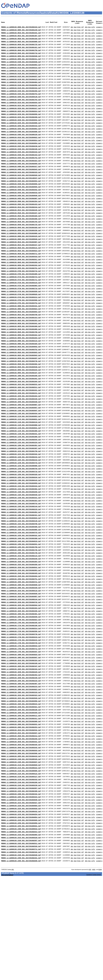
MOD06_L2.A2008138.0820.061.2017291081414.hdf (21, 354)
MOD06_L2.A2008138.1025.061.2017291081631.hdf (21, 435)
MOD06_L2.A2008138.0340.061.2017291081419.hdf (21, 172)
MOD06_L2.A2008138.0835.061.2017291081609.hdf (21, 364)
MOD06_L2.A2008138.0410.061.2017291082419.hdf (21, 191)
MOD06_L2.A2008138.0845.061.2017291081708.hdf (21, 370)
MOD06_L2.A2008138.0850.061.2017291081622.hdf (21, 374)
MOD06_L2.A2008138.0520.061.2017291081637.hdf (21, 237)
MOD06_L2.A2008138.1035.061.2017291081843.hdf (21, 442)
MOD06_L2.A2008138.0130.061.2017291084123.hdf (21, 87)
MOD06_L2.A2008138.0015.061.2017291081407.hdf (21, 38)
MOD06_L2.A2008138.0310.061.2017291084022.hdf (21, 152)
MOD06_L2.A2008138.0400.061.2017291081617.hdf (21, 185)
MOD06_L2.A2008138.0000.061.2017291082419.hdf (21, 29)
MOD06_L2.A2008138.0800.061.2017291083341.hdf (21, 341)
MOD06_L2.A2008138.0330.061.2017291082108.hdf (21, 165)
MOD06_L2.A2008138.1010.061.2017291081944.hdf (21, 426)
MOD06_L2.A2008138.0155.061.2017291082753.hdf (21, 104)
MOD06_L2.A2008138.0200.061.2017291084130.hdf (21, 107)
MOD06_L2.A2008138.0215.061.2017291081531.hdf (21, 117)
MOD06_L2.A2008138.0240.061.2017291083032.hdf (21, 133)
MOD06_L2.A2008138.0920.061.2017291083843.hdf (21, 393)
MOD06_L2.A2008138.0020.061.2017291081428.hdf (21, 42)
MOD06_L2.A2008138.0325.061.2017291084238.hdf (21, 162)
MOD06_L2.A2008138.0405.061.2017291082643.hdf (21, 188)
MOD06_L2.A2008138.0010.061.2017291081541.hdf (21, 35)
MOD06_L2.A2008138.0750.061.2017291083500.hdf (21, 335)
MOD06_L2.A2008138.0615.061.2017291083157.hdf (21, 273)
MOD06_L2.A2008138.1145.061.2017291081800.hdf (21, 488)
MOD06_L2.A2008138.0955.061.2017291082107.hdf (21, 416)
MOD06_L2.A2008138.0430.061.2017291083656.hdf (21, 204)
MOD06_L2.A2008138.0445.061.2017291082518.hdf (21, 214)
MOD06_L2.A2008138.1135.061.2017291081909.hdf (21, 481)
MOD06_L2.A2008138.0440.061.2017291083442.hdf (21, 211)
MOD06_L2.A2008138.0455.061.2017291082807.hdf (21, 221)
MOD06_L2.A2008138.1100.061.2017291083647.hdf (21, 458)
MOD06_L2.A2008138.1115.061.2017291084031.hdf (21, 468)
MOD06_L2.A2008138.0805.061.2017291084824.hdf (21, 344)
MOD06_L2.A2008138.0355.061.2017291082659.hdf (21, 182)
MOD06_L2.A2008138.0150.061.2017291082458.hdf (21, 100)
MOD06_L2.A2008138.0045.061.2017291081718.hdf (21, 58)
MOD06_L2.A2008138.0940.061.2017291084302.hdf (21, 406)
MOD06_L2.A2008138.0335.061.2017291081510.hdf (21, 169)
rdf (82, 29)
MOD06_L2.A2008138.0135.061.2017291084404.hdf (21, 91)
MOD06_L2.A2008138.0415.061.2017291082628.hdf (21, 195)
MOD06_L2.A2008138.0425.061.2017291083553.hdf (21, 201)
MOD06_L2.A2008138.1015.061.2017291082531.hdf (21, 429)
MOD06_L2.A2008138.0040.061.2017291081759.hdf (21, 55)
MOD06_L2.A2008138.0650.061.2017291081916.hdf (21, 296)
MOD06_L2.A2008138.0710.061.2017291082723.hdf (21, 309)
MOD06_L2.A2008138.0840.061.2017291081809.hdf (21, 367)
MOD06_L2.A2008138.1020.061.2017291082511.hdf (21, 432)
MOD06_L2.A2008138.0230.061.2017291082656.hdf (21, 126)
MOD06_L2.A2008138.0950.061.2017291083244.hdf (21, 413)
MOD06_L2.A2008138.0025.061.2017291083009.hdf (21, 45)
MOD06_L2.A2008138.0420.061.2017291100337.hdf (21, 198)
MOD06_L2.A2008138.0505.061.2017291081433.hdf (21, 227)
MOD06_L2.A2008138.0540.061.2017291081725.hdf (21, 250)
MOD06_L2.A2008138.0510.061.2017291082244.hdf (21, 230)
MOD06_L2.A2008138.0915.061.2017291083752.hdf (21, 390)
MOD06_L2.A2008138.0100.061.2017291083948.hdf (21, 68)
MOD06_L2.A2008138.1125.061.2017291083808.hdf (21, 474)
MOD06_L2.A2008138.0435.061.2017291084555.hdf (21, 208)
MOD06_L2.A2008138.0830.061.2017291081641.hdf (21, 361)
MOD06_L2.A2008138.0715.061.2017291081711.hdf (21, 312)
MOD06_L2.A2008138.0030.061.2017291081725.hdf (21, 48)
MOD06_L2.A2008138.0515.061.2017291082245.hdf (21, 234)
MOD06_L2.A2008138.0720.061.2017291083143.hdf (21, 315)
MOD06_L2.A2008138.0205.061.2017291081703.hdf (21, 110)
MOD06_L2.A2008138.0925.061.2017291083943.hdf (21, 396)
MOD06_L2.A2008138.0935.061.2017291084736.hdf (21, 403)
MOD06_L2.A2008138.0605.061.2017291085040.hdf (21, 266)
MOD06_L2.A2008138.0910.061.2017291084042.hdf (21, 387)
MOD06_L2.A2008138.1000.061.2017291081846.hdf (21, 419)
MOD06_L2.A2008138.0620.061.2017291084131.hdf (21, 276)
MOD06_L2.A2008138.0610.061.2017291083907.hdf (21, 269)
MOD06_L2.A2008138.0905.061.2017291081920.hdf (21, 383)
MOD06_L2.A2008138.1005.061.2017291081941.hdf (21, 422)
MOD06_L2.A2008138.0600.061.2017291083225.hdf (21, 263)
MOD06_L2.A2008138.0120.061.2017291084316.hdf (21, 81)
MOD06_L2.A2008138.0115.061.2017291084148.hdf (21, 78)
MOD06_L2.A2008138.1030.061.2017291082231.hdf (21, 439)
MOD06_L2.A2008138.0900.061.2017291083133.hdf (21, 380)
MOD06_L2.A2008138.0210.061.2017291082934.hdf (21, 113)
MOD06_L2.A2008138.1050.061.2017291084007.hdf (21, 452)
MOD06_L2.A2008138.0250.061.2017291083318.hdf (21, 139)
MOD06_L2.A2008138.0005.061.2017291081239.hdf (21, 32)
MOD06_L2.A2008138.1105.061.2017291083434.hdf (21, 461)
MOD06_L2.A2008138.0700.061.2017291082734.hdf (21, 302)
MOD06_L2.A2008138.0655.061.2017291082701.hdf (21, 299)
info (93, 29)
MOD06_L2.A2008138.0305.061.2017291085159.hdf (21, 149)
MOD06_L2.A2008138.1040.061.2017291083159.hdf (21, 445)
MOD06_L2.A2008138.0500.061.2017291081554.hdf (21, 224)
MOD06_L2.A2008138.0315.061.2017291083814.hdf (21, 156)
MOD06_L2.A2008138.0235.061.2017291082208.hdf (21, 130)
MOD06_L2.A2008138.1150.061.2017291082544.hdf (21, 491)
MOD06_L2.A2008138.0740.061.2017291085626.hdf (21, 328)
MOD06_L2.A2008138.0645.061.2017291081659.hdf (21, 292)
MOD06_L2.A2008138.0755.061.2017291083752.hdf (21, 338)
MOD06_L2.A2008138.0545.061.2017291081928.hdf (21, 253)
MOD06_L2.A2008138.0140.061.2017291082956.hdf (21, 94)
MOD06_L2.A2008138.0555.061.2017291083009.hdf (21, 260)
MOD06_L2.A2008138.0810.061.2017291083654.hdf (21, 348)
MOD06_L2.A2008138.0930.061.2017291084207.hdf (21, 400)
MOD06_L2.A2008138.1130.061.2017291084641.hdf (21, 478)
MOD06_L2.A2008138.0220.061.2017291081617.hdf (21, 120)
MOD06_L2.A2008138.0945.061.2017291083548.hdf (21, 409)
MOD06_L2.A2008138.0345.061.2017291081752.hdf (21, 175)
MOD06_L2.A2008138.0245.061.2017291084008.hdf (21, 136)
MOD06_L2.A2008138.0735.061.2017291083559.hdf (21, 325)
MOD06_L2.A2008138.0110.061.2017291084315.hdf (21, 74)
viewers (99, 29)
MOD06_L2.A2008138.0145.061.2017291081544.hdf (21, 97)
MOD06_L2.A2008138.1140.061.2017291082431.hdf (21, 484)
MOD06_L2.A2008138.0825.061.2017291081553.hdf (21, 357)
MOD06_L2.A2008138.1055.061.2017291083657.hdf (21, 455)
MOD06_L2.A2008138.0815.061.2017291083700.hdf (21, 351)
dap (75, 29)
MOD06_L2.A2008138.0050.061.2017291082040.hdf (21, 61)
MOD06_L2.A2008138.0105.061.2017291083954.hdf (21, 71)
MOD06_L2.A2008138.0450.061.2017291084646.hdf (21, 217)
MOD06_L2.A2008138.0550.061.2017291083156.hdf (21, 256)
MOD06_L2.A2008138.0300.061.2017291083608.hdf (21, 146)
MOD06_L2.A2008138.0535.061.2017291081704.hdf (21, 247)
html (79, 29)
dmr (72, 29)
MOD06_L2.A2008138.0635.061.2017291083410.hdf (21, 286)
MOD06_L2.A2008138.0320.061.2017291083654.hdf (21, 159)
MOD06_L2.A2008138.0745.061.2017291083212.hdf (21, 331)
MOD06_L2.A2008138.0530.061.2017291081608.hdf (21, 243)
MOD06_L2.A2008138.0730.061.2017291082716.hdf (21, 322)
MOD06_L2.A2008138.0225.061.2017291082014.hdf (21, 123)
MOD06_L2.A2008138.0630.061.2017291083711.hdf (21, 283)
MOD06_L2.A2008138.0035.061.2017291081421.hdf (21, 51)
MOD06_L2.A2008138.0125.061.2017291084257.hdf (21, 84)
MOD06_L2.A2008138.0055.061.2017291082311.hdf (21, 64)
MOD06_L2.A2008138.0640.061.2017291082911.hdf (21, 289)
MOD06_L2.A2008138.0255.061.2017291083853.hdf (21, 143)
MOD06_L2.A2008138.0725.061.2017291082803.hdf (21, 318)
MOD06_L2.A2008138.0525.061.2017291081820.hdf (21, 240)
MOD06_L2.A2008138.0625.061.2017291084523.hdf (21, 279)
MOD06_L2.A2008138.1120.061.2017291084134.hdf (21, 471)
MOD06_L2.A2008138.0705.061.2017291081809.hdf (21, 305)
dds (86, 29)
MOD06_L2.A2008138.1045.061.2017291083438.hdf (21, 448)
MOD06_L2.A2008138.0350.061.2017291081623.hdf (21, 178)
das (89, 29)
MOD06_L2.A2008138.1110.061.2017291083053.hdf (21, 465)
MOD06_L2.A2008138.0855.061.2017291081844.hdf (21, 377)
